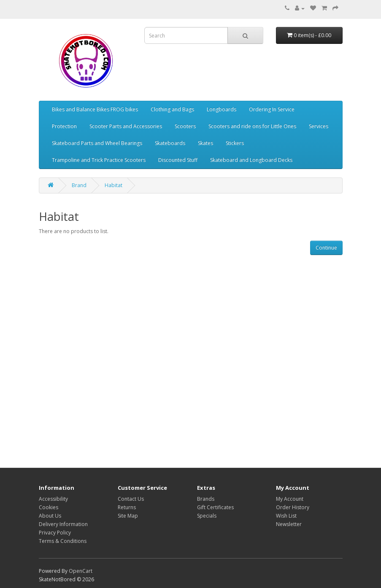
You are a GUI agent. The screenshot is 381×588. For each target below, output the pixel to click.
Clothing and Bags (172, 109)
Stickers (235, 143)
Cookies (49, 507)
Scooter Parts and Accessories (126, 126)
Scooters (185, 126)
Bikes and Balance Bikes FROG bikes (95, 109)
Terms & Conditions (63, 541)
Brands (206, 499)
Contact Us (131, 499)
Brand (79, 185)
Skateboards (170, 143)
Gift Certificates (215, 507)
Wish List (286, 516)
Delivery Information (63, 524)
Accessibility (53, 499)
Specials (207, 516)
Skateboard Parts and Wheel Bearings (97, 143)
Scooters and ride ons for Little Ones (252, 126)
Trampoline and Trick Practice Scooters (99, 160)
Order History (293, 507)
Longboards (222, 109)
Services (319, 126)
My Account (290, 499)
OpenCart (81, 571)
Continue (326, 248)
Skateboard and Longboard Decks (251, 160)
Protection (64, 126)
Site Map (128, 516)
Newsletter (289, 524)
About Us (50, 516)
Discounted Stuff (178, 160)
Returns (127, 507)
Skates (205, 143)
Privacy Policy (55, 533)
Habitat (113, 185)
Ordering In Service (272, 109)
